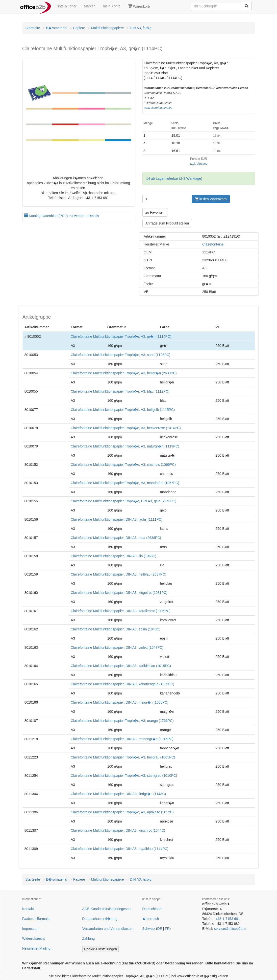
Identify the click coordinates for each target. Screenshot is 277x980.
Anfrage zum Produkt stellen (167, 223)
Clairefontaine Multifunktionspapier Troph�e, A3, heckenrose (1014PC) (126, 428)
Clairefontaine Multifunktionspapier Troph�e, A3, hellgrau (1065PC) (123, 757)
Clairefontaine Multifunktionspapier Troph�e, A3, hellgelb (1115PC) (123, 410)
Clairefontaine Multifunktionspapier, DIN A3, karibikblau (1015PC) (121, 666)
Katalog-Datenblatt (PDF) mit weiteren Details (61, 216)
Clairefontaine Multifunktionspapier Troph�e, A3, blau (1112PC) (120, 391)
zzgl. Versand (198, 164)
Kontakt (28, 909)
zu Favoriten (155, 212)
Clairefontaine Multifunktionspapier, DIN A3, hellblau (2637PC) (119, 574)
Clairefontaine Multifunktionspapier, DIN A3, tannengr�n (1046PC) (122, 739)
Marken (90, 6)
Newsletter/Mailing (36, 948)
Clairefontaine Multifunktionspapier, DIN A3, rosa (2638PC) (116, 538)
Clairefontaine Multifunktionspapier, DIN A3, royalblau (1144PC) (120, 849)
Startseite (33, 28)
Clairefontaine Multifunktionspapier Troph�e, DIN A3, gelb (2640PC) (124, 501)
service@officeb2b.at (230, 929)
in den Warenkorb (211, 199)
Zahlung (88, 938)
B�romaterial (57, 28)
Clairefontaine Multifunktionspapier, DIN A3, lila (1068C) (114, 556)
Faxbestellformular (37, 919)
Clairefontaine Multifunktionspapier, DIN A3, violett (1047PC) (117, 647)
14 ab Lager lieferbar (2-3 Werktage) (174, 178)
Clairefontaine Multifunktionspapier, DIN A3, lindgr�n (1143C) (118, 794)
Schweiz (149, 929)
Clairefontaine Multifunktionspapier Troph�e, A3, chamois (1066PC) (123, 465)
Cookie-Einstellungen (101, 949)
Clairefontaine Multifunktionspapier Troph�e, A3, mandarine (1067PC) (125, 483)
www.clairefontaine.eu (158, 108)
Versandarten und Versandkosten (108, 929)
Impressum (31, 929)
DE (160, 929)
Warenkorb (139, 6)
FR (167, 929)
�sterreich (151, 919)
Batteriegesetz (120, 909)
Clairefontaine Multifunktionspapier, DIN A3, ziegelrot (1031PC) (119, 593)
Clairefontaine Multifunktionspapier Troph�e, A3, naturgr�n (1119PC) (125, 446)
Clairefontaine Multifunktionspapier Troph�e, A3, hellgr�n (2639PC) (124, 373)
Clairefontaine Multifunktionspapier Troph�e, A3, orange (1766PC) (122, 721)
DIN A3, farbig (141, 28)
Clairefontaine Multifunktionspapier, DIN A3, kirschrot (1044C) (118, 830)
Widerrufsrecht (34, 938)
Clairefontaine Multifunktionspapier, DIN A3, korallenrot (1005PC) (121, 611)
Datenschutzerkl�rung (100, 919)
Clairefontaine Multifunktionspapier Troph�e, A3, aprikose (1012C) (122, 812)
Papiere (79, 28)
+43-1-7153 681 (228, 919)
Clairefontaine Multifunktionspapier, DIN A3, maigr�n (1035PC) (120, 702)
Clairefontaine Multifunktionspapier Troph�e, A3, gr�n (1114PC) (121, 336)
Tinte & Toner (66, 6)
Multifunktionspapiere (107, 28)
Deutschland (152, 909)
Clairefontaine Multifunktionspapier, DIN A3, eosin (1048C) (116, 629)
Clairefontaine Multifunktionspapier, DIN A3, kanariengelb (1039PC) (123, 684)
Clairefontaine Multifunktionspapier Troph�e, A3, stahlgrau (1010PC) (124, 776)
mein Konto (112, 6)
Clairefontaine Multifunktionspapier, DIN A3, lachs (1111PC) (117, 519)
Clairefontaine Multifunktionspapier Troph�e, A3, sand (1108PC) (121, 355)
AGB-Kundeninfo (95, 909)
